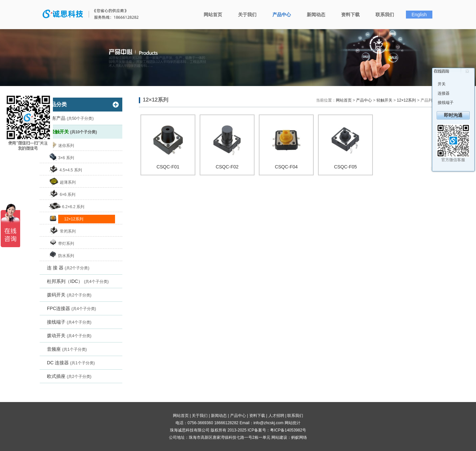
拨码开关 (69, 295)
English (419, 15)
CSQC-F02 (227, 167)
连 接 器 (68, 268)
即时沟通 (453, 115)
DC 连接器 (71, 363)
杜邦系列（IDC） (78, 281)
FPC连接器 (72, 308)
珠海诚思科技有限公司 (94, 14)
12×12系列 (74, 219)
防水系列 (66, 256)
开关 (442, 84)
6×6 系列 (68, 195)
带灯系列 (66, 244)
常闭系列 (68, 231)
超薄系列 (68, 182)
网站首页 (213, 15)
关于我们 (247, 15)
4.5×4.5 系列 (71, 170)
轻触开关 (74, 132)
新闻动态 (316, 15)
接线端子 (69, 322)
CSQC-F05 (345, 167)
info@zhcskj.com (269, 423)
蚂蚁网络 (299, 437)
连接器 (444, 93)
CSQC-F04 (286, 167)
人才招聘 (276, 416)
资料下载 (350, 15)
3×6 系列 (66, 158)
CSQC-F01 (168, 167)
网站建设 (279, 437)
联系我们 (385, 15)
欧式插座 (69, 376)
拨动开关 (69, 336)
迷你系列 (66, 146)
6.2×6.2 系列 (73, 207)
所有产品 (70, 118)
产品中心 (282, 15)
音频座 (67, 349)
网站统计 (293, 423)
